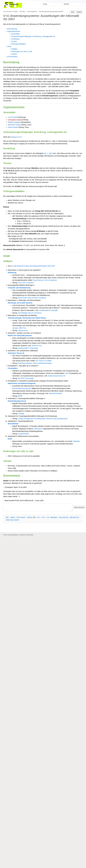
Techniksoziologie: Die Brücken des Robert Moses (27, 318)
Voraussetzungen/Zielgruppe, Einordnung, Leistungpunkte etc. (33, 36)
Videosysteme (23, 330)
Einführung (12, 273)
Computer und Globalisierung (19, 288)
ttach (13, 517)
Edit (73, 12)
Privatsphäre (13, 368)
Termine (14, 41)
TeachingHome (32, 12)
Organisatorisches (14, 31)
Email (10, 439)
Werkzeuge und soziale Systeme (20, 303)
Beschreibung (12, 29)
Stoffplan (14, 49)
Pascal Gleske (13, 127)
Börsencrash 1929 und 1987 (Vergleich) (32, 298)
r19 (48, 517)
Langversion (62, 419)
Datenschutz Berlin (55, 393)
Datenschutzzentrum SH (57, 376)
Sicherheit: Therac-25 (16, 353)
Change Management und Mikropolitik (31, 419)
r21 (39, 517)
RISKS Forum (37, 346)
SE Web (22, 12)
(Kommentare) (12, 57)
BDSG (20, 396)
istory (30, 517)
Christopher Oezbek (15, 120)
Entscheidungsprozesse (17, 401)
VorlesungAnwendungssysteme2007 (51, 12)
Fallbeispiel (38, 429)
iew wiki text (64, 517)
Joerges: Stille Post (19, 328)
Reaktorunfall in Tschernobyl (28, 348)
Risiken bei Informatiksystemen (20, 336)
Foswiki (15, 12)
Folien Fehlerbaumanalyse (42, 363)
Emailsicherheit (23, 434)
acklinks (54, 517)
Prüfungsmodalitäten (19, 44)
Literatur (14, 54)
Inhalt (9, 46)
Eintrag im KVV (16, 137)
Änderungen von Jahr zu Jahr (22, 51)
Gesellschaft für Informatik (48, 310)
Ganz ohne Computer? (26, 283)
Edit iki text (74, 517)
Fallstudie (76, 441)
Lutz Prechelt (12, 117)
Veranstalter (15, 34)
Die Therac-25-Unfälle (44, 361)
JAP (67, 373)
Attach (79, 12)
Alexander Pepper (14, 125)
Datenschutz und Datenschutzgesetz (22, 383)
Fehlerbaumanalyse (25, 363)
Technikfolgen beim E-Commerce (30, 313)
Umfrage (21, 414)
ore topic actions (13, 520)
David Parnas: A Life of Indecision (45, 280)
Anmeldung (15, 39)
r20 (43, 517)
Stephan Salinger (14, 122)
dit (7, 517)
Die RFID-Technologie (26, 378)
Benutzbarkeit (13, 424)
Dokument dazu (51, 419)
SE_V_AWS (48, 153)
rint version (21, 517)
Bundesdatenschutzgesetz (22, 388)
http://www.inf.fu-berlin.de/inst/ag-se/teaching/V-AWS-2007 (34, 266)
